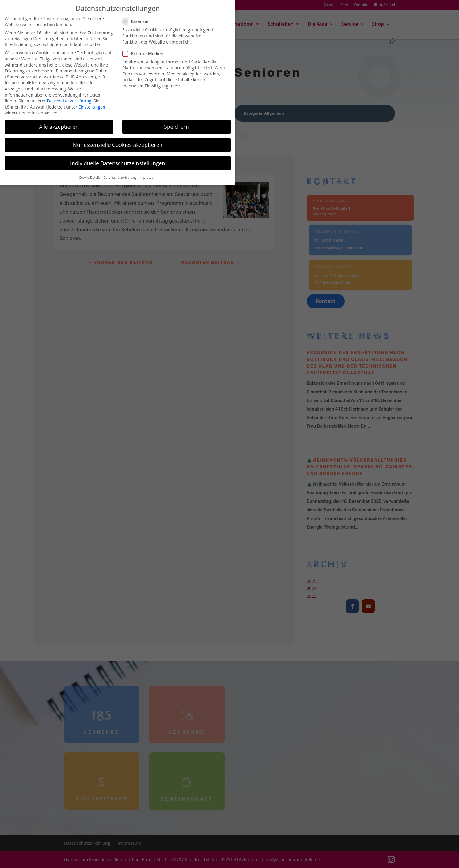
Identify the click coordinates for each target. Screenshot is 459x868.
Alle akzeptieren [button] (59, 123)
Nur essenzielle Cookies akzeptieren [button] (118, 141)
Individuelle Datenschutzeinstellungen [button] (118, 159)
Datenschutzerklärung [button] (120, 174)
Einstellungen (92, 103)
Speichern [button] (176, 123)
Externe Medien (145, 50)
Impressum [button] (148, 174)
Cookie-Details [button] (89, 174)
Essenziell (139, 18)
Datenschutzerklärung (69, 97)
